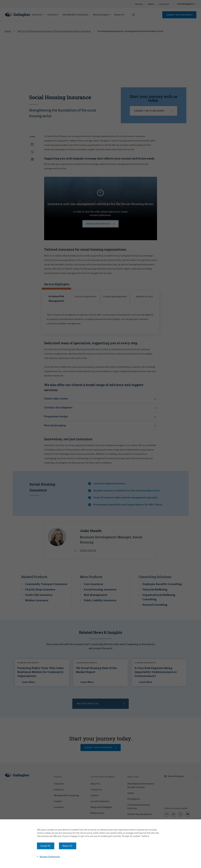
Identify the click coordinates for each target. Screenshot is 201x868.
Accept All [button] (46, 846)
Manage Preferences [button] (50, 857)
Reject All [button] (67, 846)
